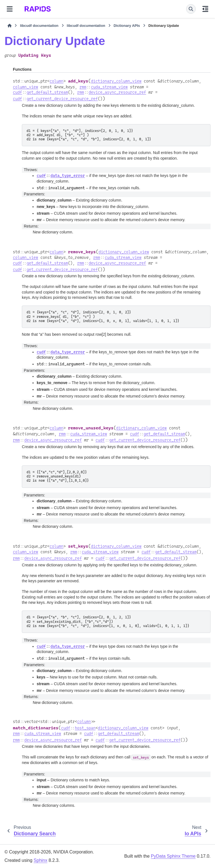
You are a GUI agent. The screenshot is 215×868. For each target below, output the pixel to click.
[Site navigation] (10, 9)
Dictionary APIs (127, 26)
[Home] (10, 26)
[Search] (191, 9)
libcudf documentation (39, 26)
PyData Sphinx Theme (173, 856)
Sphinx (40, 860)
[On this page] (205, 9)
